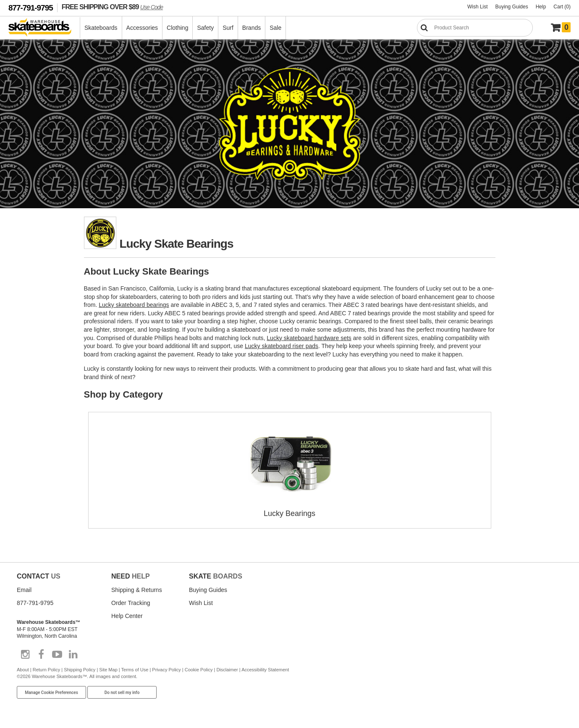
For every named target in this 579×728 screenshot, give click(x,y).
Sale (275, 28)
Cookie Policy (199, 670)
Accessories (142, 28)
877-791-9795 (31, 8)
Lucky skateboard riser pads (282, 346)
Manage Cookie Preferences (51, 693)
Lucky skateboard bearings (134, 305)
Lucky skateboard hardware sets (309, 338)
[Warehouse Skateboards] (44, 28)
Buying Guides (512, 7)
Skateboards (101, 28)
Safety (205, 28)
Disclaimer (227, 670)
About (23, 670)
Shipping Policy (80, 670)
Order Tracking (131, 603)
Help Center (127, 616)
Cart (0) (562, 7)
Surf (228, 28)
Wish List (478, 7)
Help (541, 7)
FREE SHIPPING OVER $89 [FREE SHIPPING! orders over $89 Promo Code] (112, 7)
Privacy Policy (166, 670)
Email (24, 590)
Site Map (108, 670)
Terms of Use (135, 670)
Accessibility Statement (265, 670)
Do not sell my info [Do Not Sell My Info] (122, 693)
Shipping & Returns (137, 590)
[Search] (475, 28)
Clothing (177, 28)
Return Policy (46, 670)
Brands (252, 28)
